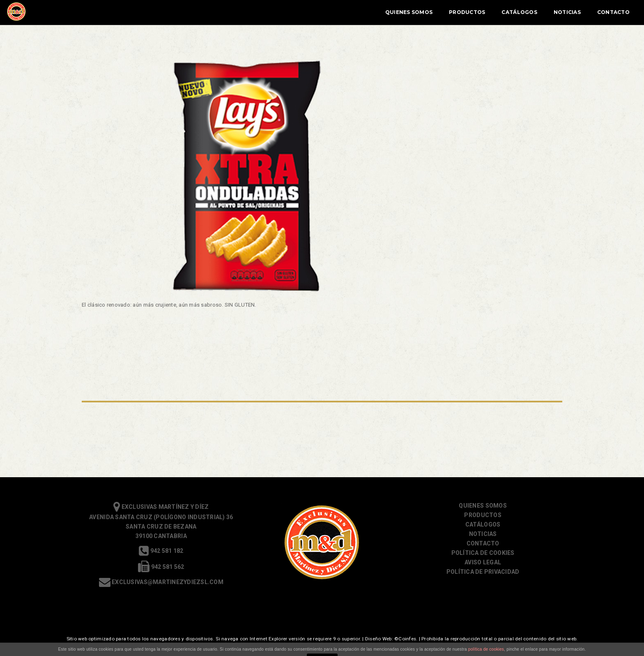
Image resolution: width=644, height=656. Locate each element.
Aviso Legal (483, 562)
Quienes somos (483, 506)
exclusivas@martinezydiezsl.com (161, 582)
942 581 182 (161, 551)
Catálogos (437, 12)
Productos (385, 12)
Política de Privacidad (483, 572)
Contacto (532, 12)
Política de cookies (483, 553)
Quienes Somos (327, 12)
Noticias (485, 12)
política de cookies (486, 649)
